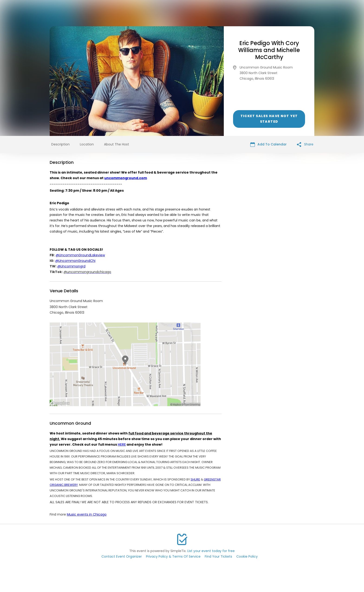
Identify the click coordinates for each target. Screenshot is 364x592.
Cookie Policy (247, 556)
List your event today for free (211, 551)
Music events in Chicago (87, 514)
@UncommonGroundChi (75, 261)
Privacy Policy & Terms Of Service (173, 556)
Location (87, 144)
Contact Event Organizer (122, 556)
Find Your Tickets (218, 556)
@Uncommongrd (71, 266)
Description (60, 144)
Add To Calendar (268, 144)
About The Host (117, 144)
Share (305, 144)
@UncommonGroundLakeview (80, 255)
